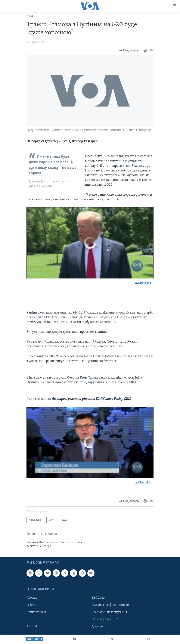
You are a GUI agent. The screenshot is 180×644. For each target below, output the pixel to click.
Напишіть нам (36, 612)
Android (32, 626)
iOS (29, 619)
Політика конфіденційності (110, 605)
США (30, 16)
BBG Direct (98, 598)
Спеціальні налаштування (109, 612)
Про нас (32, 598)
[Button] (129, 50)
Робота (31, 605)
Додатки (97, 626)
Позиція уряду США (105, 619)
